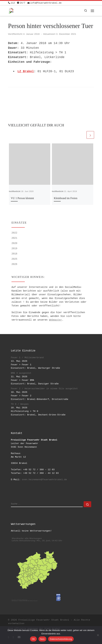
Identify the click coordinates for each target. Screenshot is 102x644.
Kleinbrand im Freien (65, 198)
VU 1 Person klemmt (22, 198)
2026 (14, 264)
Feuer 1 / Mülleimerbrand (27, 358)
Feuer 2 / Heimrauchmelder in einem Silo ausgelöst (44, 389)
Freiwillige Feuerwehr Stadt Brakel (44, 620)
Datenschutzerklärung (61, 639)
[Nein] (98, 635)
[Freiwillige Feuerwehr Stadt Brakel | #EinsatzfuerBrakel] (11, 10)
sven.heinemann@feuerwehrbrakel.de (44, 480)
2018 (14, 254)
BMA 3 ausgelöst (21, 373)
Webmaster (55, 320)
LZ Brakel (26, 71)
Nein (42, 639)
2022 (14, 233)
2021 (14, 238)
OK (33, 639)
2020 (14, 243)
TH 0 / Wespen (20, 404)
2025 (14, 259)
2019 (14, 249)
